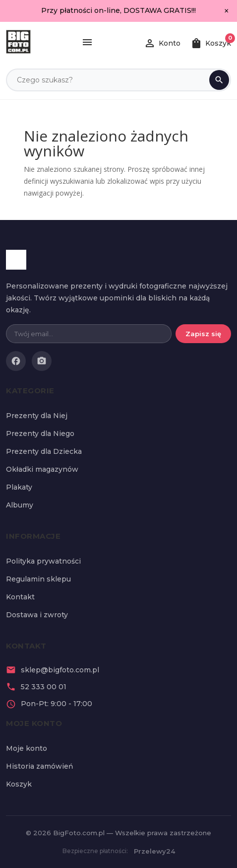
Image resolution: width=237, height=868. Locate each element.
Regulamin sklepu (38, 579)
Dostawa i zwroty (37, 615)
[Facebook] (16, 361)
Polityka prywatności (43, 561)
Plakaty (19, 487)
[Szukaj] (219, 80)
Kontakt (20, 597)
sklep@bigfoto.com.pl (60, 670)
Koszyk (19, 784)
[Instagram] (42, 361)
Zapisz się (203, 334)
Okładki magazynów (42, 469)
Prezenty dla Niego (40, 434)
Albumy (20, 505)
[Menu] (87, 43)
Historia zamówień (40, 766)
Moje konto (27, 748)
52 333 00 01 (44, 687)
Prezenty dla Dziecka (44, 451)
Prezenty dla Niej (37, 416)
